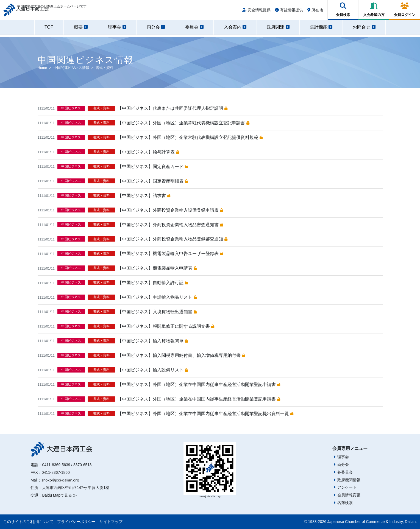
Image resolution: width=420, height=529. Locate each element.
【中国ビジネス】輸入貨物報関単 (153, 341)
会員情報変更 (349, 495)
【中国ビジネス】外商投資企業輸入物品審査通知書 (170, 225)
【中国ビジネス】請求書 (144, 196)
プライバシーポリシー (76, 522)
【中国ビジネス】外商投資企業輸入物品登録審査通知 (172, 239)
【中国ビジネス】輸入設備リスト (153, 370)
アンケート (347, 487)
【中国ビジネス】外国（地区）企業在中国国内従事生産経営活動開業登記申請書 (199, 384)
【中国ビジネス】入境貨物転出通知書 (157, 312)
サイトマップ (111, 522)
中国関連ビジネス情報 (71, 68)
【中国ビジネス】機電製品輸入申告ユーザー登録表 (170, 254)
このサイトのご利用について (28, 522)
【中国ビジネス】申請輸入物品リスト (157, 297)
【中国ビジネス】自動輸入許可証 (153, 283)
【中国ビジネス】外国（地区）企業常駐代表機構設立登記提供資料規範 (190, 137)
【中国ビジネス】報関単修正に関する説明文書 (166, 326)
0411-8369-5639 (56, 465)
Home (42, 68)
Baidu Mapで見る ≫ (59, 495)
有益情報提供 (289, 12)
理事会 (343, 457)
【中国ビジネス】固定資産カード (153, 166)
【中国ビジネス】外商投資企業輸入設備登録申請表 (170, 210)
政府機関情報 (349, 480)
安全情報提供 (256, 12)
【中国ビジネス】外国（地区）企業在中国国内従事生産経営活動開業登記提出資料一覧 (205, 414)
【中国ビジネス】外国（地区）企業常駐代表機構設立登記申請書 (183, 123)
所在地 (315, 12)
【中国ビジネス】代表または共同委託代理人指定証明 (172, 108)
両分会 (343, 464)
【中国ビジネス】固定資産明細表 (153, 181)
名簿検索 (345, 503)
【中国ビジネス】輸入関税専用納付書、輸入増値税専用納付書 (181, 355)
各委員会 (345, 472)
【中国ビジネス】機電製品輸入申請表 (157, 268)
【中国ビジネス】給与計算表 (148, 152)
